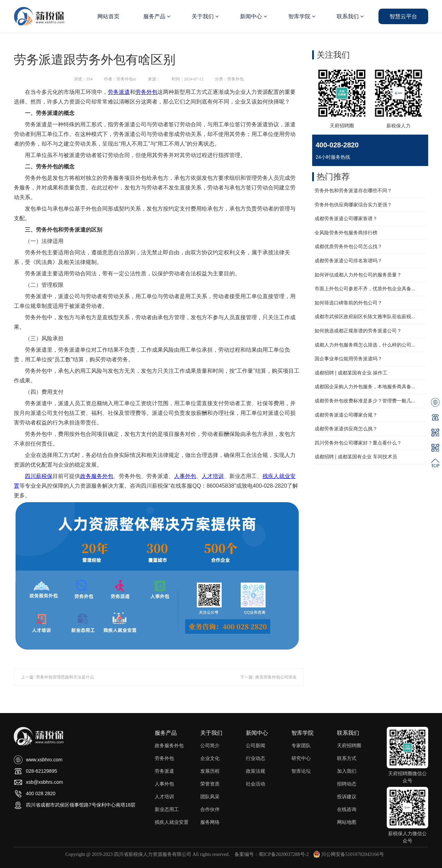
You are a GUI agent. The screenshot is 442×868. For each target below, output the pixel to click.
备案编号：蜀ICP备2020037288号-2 (272, 854)
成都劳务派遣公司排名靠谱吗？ (348, 261)
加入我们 (347, 771)
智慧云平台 (403, 16)
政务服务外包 (97, 476)
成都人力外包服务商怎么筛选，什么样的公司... (365, 345)
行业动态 (256, 758)
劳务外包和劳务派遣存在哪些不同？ (353, 191)
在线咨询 (347, 809)
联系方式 (347, 758)
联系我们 (350, 16)
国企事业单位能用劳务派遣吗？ (348, 359)
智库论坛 (301, 771)
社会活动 (256, 784)
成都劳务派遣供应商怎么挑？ (346, 429)
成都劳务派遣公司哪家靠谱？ (346, 218)
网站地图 (347, 822)
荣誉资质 (210, 784)
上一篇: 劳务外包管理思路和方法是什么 (57, 677)
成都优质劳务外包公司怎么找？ (348, 246)
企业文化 (210, 758)
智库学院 (302, 16)
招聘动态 (347, 784)
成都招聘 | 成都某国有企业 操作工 (351, 373)
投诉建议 (347, 797)
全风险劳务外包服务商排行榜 (346, 233)
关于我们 (205, 16)
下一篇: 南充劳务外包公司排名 (268, 677)
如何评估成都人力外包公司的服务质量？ (358, 275)
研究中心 (301, 758)
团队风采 (210, 797)
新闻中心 (253, 16)
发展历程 (210, 771)
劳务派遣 (119, 92)
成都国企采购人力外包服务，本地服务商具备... (365, 387)
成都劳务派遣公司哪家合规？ (346, 415)
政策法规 (256, 771)
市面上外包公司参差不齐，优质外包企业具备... (365, 289)
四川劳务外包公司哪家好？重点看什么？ (358, 443)
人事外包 (185, 476)
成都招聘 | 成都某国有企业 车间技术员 (356, 457)
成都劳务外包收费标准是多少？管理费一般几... (365, 401)
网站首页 (108, 16)
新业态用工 (167, 809)
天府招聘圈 (349, 745)
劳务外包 (146, 92)
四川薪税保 (39, 476)
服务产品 (157, 16)
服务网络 (210, 822)
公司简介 (210, 745)
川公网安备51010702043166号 (349, 854)
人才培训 (213, 476)
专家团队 (301, 745)
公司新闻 (256, 745)
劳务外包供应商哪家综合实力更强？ (353, 205)
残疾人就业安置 (172, 822)
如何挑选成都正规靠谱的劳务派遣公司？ (358, 331)
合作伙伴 (210, 809)
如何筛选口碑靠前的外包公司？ (348, 303)
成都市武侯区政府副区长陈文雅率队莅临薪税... (365, 316)
